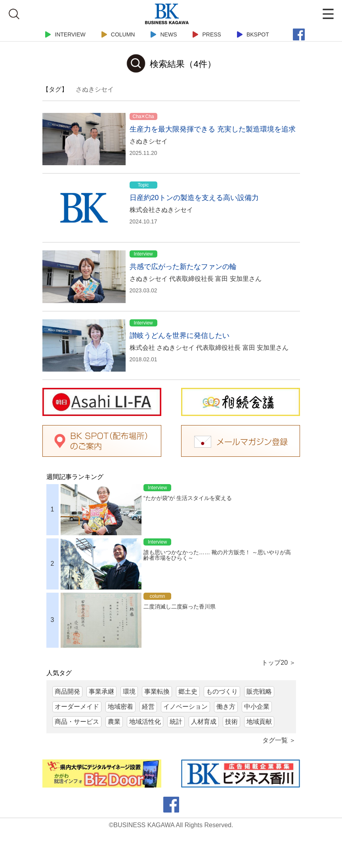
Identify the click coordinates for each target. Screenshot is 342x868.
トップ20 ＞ (279, 663)
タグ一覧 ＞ (279, 740)
